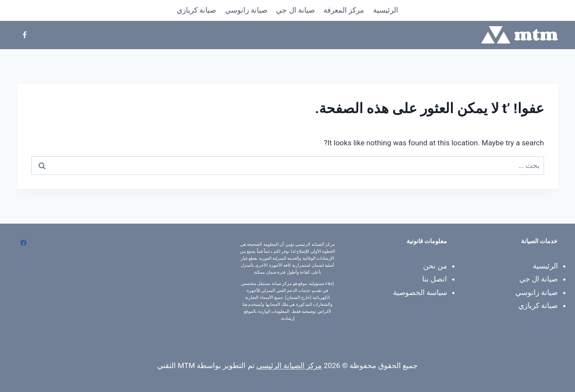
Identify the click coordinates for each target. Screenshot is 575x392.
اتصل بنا (435, 279)
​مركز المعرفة (344, 10)
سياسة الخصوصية (420, 292)
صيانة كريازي (196, 10)
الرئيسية (386, 10)
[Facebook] (25, 35)
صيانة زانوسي (246, 10)
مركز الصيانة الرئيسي (289, 365)
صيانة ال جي (295, 10)
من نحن (435, 266)
